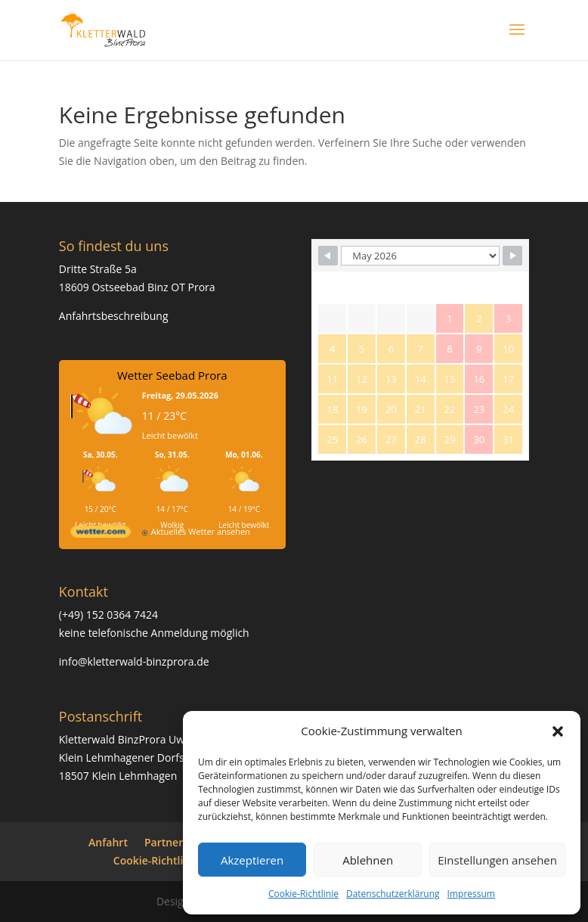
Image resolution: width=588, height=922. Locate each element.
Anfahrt (108, 842)
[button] (558, 731)
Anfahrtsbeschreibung (114, 316)
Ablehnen (368, 860)
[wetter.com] (101, 534)
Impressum (471, 894)
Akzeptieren (252, 860)
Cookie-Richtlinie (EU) (168, 860)
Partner (164, 842)
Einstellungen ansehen (497, 860)
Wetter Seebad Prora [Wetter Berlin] (172, 375)
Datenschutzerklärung (393, 894)
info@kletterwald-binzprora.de (134, 661)
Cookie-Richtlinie (303, 894)
